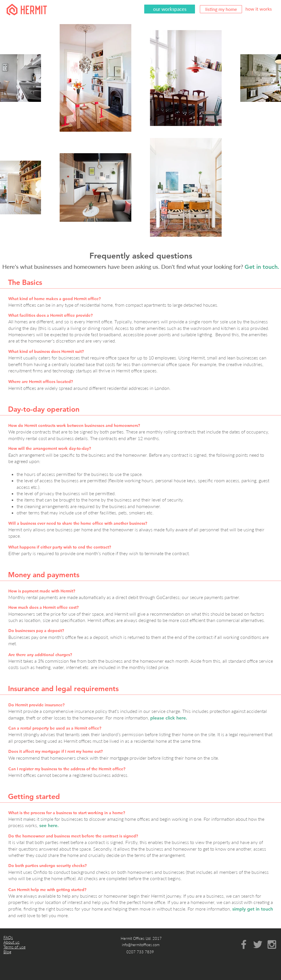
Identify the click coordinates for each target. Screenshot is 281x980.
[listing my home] (221, 9)
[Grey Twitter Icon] (258, 944)
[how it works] (259, 9)
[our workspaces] (170, 9)
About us (11, 942)
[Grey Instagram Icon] (272, 944)
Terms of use (14, 947)
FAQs (8, 937)
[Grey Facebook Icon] (244, 944)
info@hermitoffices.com (141, 945)
